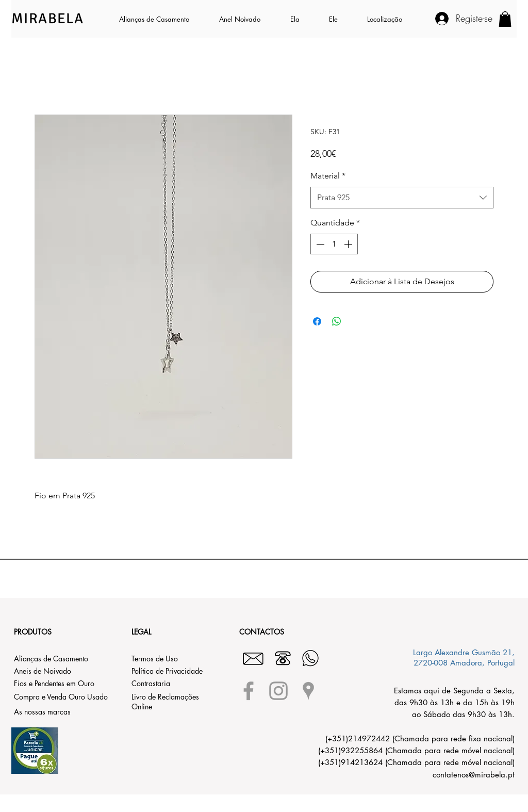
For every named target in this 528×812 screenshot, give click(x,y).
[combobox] (402, 198)
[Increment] (349, 244)
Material (328, 176)
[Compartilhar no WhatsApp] (337, 321)
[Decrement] (319, 244)
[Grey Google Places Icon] (308, 691)
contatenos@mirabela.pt (474, 775)
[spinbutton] (334, 244)
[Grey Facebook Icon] (249, 691)
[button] (302, 19)
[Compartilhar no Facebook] (317, 321)
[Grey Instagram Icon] (278, 691)
